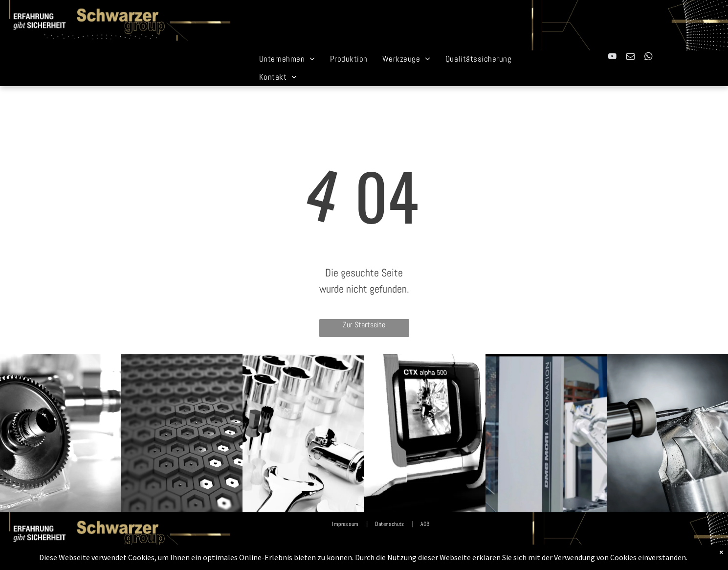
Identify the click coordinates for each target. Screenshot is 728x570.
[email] (630, 58)
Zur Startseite (364, 325)
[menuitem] (287, 59)
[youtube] (612, 58)
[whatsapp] (649, 58)
